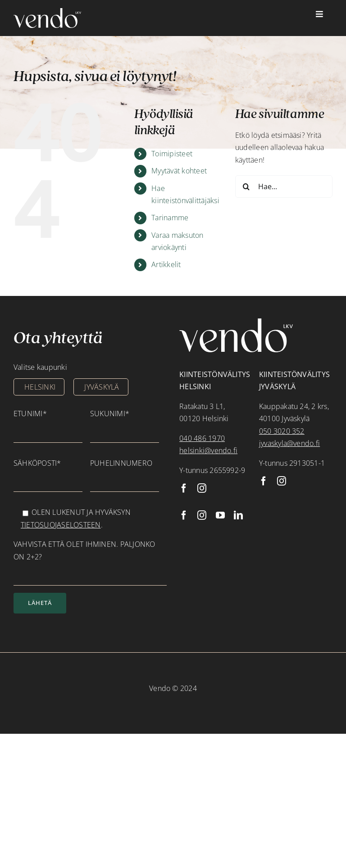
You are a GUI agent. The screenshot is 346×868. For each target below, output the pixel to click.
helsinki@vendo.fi (208, 450)
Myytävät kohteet (179, 171)
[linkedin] (238, 515)
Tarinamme (170, 218)
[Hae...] (284, 186)
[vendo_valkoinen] (47, 12)
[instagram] (202, 488)
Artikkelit (166, 264)
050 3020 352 (282, 431)
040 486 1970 (202, 438)
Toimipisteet (172, 154)
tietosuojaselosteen (61, 525)
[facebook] (184, 488)
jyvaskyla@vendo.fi (289, 443)
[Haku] (246, 186)
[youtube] (220, 515)
